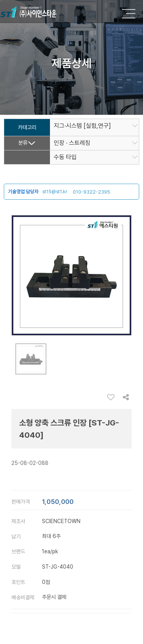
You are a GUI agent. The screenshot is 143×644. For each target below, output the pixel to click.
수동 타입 (65, 157)
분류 (23, 143)
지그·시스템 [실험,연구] (82, 126)
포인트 (18, 582)
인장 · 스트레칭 (72, 143)
